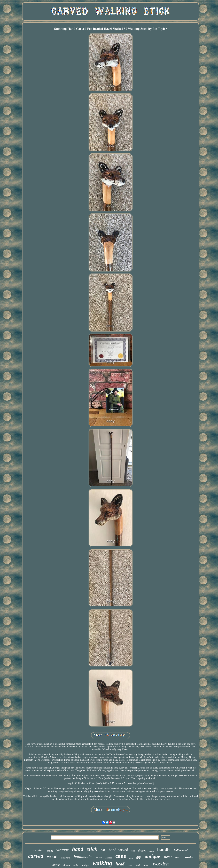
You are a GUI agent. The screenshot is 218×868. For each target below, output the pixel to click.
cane (121, 856)
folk (103, 850)
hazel (146, 865)
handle (164, 849)
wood (52, 856)
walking (102, 863)
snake (189, 857)
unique (86, 865)
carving (38, 850)
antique (152, 856)
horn (178, 857)
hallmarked (181, 850)
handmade (83, 857)
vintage (63, 850)
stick (92, 849)
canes (152, 851)
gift (139, 857)
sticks (130, 866)
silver (168, 857)
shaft (138, 865)
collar (76, 865)
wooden (161, 864)
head (120, 864)
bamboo (109, 858)
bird (133, 851)
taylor (98, 857)
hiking (50, 851)
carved (36, 856)
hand (78, 849)
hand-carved (118, 850)
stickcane (66, 858)
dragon (142, 851)
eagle (131, 858)
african (66, 865)
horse (56, 865)
